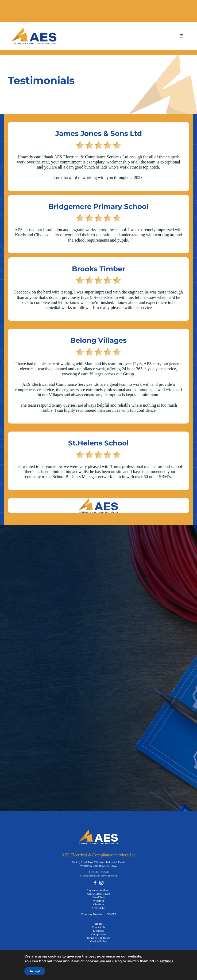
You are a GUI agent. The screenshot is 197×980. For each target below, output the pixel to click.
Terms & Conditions (99, 938)
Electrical (98, 931)
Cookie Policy (98, 941)
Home (98, 924)
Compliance (98, 934)
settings (166, 961)
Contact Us (98, 927)
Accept (35, 971)
